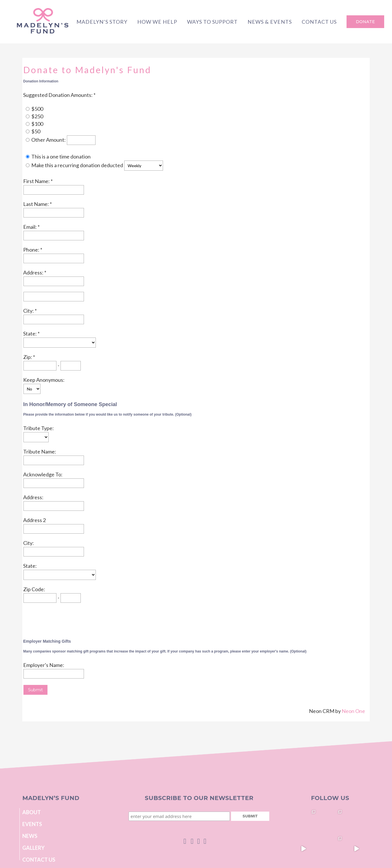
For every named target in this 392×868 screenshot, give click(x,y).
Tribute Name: (40, 451)
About (32, 812)
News (30, 836)
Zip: (28, 357)
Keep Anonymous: (44, 380)
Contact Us (39, 860)
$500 (37, 109)
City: (29, 311)
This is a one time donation (61, 156)
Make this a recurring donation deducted (77, 165)
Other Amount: (49, 140)
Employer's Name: (44, 665)
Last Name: (36, 204)
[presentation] (67, 620)
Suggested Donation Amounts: (58, 95)
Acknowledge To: (43, 474)
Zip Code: (34, 589)
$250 (37, 116)
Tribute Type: (39, 428)
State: (30, 333)
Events (32, 824)
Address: (34, 272)
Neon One (353, 711)
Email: (30, 227)
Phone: (32, 250)
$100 (37, 124)
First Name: (37, 181)
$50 (36, 131)
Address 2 (34, 520)
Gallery (33, 848)
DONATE (365, 22)
